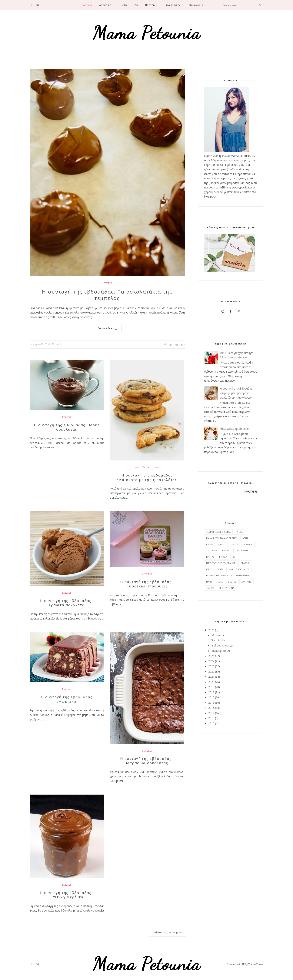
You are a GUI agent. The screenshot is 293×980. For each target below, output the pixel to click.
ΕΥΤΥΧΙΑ (223, 557)
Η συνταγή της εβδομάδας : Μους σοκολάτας (67, 427)
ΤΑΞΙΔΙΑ (210, 588)
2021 (211, 677)
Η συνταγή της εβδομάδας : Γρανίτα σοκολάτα (67, 603)
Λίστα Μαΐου (219, 640)
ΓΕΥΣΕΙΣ (107, 283)
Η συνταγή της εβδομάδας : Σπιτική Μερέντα (67, 895)
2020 (211, 682)
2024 (211, 661)
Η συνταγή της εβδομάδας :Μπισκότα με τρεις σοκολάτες (147, 477)
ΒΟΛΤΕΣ (222, 544)
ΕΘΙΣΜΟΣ (227, 551)
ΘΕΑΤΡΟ (245, 563)
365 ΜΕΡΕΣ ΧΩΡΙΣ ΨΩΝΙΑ (218, 532)
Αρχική (88, 5)
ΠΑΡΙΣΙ (220, 582)
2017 (211, 697)
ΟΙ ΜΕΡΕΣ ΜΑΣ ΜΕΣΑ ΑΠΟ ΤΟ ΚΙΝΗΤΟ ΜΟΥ (228, 575)
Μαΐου (216, 635)
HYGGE (239, 532)
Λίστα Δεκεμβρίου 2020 (234, 429)
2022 (211, 671)
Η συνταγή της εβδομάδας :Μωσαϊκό (67, 699)
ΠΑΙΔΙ (209, 582)
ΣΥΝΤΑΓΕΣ (246, 582)
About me (105, 5)
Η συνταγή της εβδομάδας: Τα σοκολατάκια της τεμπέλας (107, 295)
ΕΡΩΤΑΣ (210, 557)
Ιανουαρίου (219, 651)
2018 (211, 692)
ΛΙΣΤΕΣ (220, 569)
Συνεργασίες (173, 5)
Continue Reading (107, 328)
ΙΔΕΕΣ (209, 569)
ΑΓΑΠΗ (246, 538)
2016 (211, 703)
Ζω (136, 5)
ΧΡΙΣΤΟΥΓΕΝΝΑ (227, 588)
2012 (211, 723)
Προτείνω (151, 5)
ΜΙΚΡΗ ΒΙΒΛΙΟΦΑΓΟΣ (239, 569)
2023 (211, 666)
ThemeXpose (256, 964)
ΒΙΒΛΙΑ (209, 544)
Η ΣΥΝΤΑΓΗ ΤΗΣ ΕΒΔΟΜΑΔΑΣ (221, 563)
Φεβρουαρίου (220, 645)
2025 (211, 656)
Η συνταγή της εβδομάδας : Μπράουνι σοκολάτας (147, 761)
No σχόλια (57, 344)
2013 (211, 718)
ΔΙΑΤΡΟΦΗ (212, 551)
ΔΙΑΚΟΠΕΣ (248, 544)
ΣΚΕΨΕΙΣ (232, 582)
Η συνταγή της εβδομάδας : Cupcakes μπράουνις (147, 584)
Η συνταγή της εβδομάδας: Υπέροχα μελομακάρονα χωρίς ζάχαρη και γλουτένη (236, 393)
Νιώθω (123, 5)
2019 (211, 687)
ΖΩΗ (235, 557)
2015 (211, 708)
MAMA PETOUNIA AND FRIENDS (222, 538)
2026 (211, 630)
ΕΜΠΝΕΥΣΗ (242, 551)
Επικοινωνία (196, 5)
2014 (211, 713)
